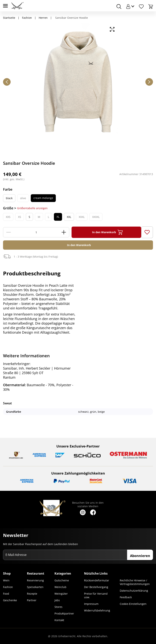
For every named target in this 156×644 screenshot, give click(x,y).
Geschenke (10, 600)
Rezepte (32, 594)
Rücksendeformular (97, 580)
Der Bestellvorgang (96, 587)
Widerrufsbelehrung (97, 610)
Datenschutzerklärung (134, 591)
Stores (58, 607)
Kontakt (59, 620)
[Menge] (36, 232)
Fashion (8, 587)
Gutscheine (62, 580)
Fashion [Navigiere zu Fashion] (27, 18)
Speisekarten (35, 587)
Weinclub (60, 587)
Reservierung (35, 580)
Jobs (57, 600)
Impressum (91, 604)
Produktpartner (64, 613)
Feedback (126, 597)
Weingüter (61, 594)
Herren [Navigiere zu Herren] (43, 18)
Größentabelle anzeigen (32, 208)
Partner (32, 600)
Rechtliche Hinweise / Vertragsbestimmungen (135, 582)
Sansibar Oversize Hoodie (71, 18)
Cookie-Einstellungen (133, 604)
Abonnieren (140, 556)
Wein (6, 580)
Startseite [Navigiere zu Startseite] (9, 18)
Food (6, 594)
